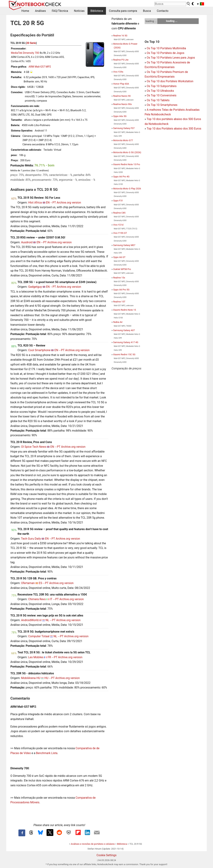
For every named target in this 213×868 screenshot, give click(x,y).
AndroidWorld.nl (31, 620)
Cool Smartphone (39, 350)
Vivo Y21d (118, 225)
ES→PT (44, 583)
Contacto (163, 11)
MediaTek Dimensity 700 (25, 53)
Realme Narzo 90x (122, 104)
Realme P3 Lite (121, 60)
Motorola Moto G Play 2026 (127, 189)
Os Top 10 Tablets (158, 100)
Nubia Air (118, 322)
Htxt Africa (35, 203)
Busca (147, 11)
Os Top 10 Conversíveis (161, 95)
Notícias (79, 11)
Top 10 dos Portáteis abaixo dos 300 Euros (174, 129)
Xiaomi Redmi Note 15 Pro (127, 164)
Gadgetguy (35, 287)
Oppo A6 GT (119, 257)
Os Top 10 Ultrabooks (160, 91)
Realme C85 (119, 213)
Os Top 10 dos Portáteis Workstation (170, 81)
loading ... (151, 21)
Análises (41, 11)
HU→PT (49, 678)
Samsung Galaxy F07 (124, 128)
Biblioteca (97, 11)
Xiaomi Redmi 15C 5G (124, 354)
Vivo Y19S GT (120, 233)
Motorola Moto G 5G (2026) (127, 152)
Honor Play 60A (121, 84)
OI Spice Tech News (34, 447)
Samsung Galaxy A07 (124, 330)
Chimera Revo (37, 599)
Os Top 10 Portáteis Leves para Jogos (171, 58)
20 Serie (31, 43)
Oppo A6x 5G (120, 116)
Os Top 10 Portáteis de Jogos (165, 53)
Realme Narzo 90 (122, 96)
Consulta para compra (123, 11)
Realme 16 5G (120, 36)
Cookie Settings (106, 855)
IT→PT (54, 599)
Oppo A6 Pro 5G (121, 290)
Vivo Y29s (118, 72)
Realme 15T (119, 302)
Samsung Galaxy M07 (124, 245)
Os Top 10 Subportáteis (162, 86)
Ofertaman (28, 583)
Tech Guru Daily (31, 539)
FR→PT (52, 657)
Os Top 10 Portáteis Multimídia (166, 48)
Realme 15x (119, 278)
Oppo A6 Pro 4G (121, 177)
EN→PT (51, 203)
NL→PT (51, 620)
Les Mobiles (36, 657)
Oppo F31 (118, 201)
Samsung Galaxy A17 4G (126, 342)
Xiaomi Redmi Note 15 (124, 310)
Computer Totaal (39, 636)
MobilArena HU (31, 678)
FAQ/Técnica (60, 11)
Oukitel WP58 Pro (122, 269)
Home (25, 11)
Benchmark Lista (47, 753)
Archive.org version (69, 203)
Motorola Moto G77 (123, 140)
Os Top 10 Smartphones (162, 105)
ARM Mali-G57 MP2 (40, 67)
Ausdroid (27, 242)
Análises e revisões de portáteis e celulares (93, 844)
